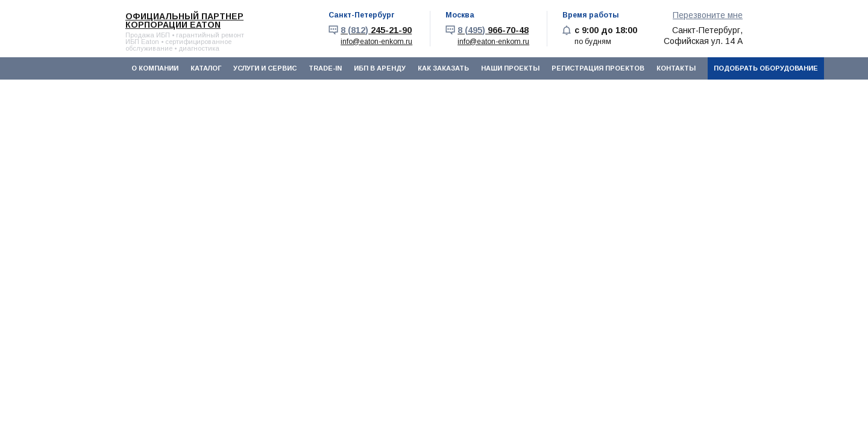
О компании (155, 68)
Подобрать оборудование (766, 68)
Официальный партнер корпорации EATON (184, 20)
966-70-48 (493, 30)
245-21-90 (376, 30)
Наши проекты (510, 68)
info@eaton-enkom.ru (376, 42)
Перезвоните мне (708, 15)
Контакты (676, 68)
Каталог (206, 68)
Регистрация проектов (598, 68)
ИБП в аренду (380, 68)
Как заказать (443, 68)
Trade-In (325, 68)
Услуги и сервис (265, 68)
